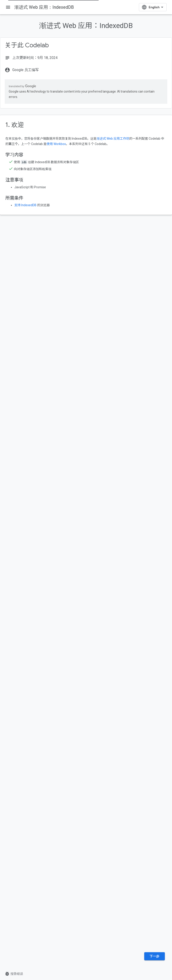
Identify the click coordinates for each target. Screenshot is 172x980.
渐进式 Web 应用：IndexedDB (44, 7)
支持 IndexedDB (25, 205)
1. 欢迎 (15, 125)
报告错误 (14, 974)
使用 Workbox (56, 144)
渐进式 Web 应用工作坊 (113, 139)
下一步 (155, 956)
